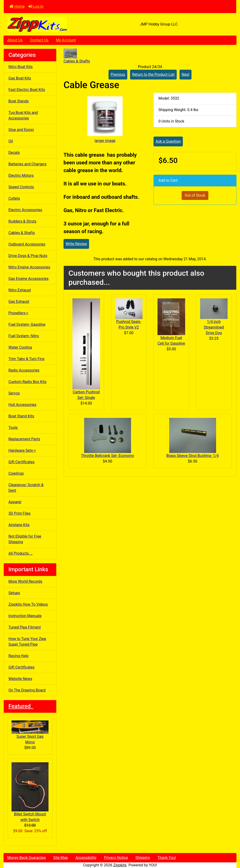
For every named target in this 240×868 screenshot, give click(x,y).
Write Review (76, 244)
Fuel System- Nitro (24, 336)
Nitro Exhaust (20, 290)
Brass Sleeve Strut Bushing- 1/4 (193, 456)
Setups (14, 593)
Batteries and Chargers (28, 164)
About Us (15, 40)
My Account (66, 40)
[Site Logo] (43, 24)
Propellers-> (18, 313)
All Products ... (21, 553)
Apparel (15, 502)
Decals (14, 153)
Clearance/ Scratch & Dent (26, 488)
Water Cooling (20, 347)
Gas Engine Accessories (28, 279)
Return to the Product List (153, 74)
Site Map (61, 858)
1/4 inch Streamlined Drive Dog (214, 327)
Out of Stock (195, 195)
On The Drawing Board (27, 690)
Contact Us (39, 40)
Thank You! (167, 858)
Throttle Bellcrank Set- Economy (107, 456)
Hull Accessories (22, 405)
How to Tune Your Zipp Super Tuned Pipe (27, 642)
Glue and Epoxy (21, 130)
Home (17, 6)
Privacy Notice (116, 858)
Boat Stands (19, 101)
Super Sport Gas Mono (30, 732)
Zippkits (120, 865)
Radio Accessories (24, 370)
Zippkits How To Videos (28, 604)
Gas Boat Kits (20, 78)
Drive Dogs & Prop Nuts (28, 256)
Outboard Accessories (27, 244)
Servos (14, 393)
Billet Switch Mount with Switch (30, 792)
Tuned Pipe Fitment (25, 627)
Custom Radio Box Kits (28, 382)
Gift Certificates (21, 462)
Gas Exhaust (19, 302)
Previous (118, 74)
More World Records (25, 581)
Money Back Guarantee (26, 858)
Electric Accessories (25, 210)
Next (186, 74)
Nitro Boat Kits (21, 67)
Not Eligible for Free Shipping (25, 539)
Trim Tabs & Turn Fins (26, 359)
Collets (14, 198)
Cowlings (16, 473)
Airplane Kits (19, 525)
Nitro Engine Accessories (29, 267)
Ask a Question (168, 141)
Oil (11, 141)
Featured (21, 706)
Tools (13, 428)
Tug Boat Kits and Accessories (23, 115)
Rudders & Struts (22, 221)
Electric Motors (21, 175)
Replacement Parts (24, 439)
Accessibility (86, 858)
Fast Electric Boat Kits (27, 90)
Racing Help (18, 656)
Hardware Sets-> (22, 450)
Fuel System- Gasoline (27, 324)
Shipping (143, 858)
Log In (36, 6)
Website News (20, 679)
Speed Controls (21, 187)
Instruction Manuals (25, 616)
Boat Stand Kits (21, 416)
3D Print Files (19, 513)
